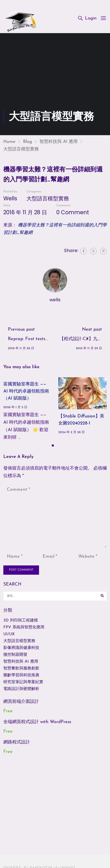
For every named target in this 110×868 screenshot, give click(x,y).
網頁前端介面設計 (21, 705)
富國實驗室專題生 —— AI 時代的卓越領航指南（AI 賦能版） (26, 394)
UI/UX (9, 637)
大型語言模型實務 (21, 152)
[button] (53, 448)
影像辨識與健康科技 (21, 651)
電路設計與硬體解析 (21, 692)
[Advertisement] (55, 80)
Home (9, 145)
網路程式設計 (17, 745)
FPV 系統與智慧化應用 (24, 630)
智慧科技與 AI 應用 (59, 145)
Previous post (21, 332)
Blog (27, 145)
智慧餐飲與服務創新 (21, 671)
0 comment (73, 215)
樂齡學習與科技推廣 (21, 678)
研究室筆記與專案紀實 (23, 685)
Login (91, 19)
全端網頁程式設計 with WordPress (37, 725)
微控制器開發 (15, 658)
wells (10, 201)
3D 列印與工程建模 (21, 623)
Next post (92, 332)
